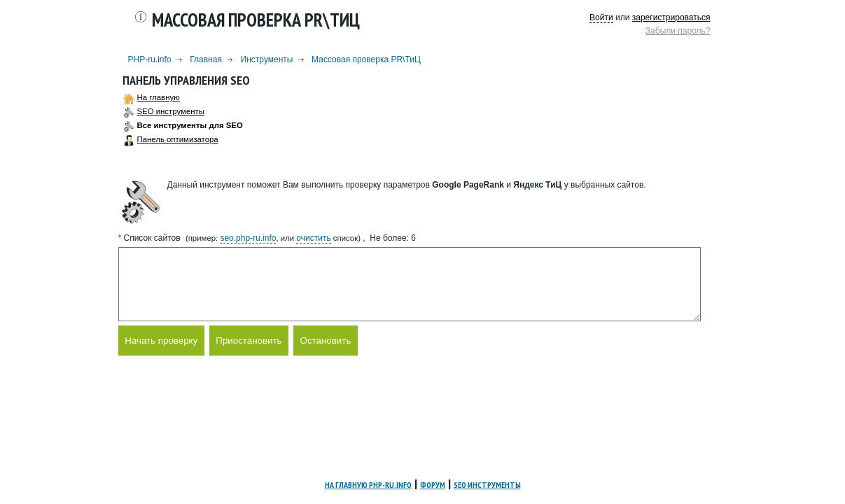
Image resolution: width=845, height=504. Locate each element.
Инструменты (267, 59)
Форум (433, 485)
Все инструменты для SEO (190, 125)
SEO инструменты (171, 111)
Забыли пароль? (678, 31)
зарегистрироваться (671, 17)
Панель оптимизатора (178, 139)
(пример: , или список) (273, 238)
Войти (601, 17)
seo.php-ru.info (248, 238)
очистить (313, 238)
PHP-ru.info (150, 59)
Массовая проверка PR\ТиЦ (366, 59)
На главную (159, 97)
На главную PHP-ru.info (368, 485)
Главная (206, 59)
